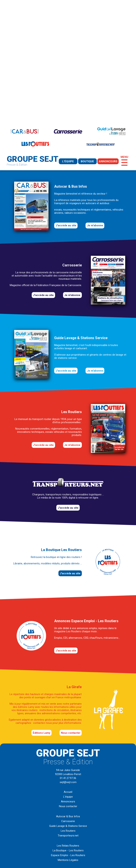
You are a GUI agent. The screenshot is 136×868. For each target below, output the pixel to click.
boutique (87, 161)
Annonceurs (68, 801)
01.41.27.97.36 (68, 778)
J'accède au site (66, 225)
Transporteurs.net (68, 836)
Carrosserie (68, 821)
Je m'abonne (95, 225)
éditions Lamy (42, 733)
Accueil (68, 792)
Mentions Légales (68, 860)
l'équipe (68, 161)
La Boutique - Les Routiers (68, 850)
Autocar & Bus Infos (68, 816)
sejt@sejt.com (68, 782)
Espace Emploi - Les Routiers (68, 855)
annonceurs (108, 161)
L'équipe (68, 797)
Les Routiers (68, 831)
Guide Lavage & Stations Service (68, 826)
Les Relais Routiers (68, 846)
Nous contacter (71, 733)
